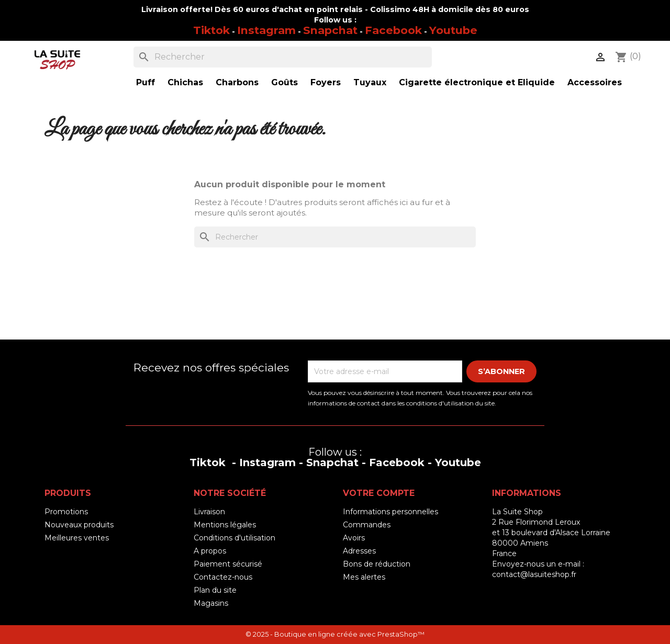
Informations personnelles (390, 512)
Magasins (211, 603)
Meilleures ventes (77, 538)
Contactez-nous (223, 577)
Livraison (209, 512)
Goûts (284, 82)
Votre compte (379, 493)
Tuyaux (370, 82)
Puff (146, 82)
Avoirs (354, 538)
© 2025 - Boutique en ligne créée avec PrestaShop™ (335, 634)
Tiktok (211, 30)
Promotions (66, 512)
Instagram (266, 30)
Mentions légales (225, 525)
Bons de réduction (377, 564)
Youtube (453, 30)
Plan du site (215, 590)
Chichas (185, 82)
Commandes (367, 525)
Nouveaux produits (79, 525)
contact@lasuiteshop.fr (534, 574)
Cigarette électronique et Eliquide (477, 82)
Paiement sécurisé (228, 564)
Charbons (237, 82)
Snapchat (330, 30)
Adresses (359, 551)
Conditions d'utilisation (234, 538)
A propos (210, 551)
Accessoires (595, 82)
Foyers (326, 82)
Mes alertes (364, 577)
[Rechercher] (283, 57)
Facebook (393, 30)
